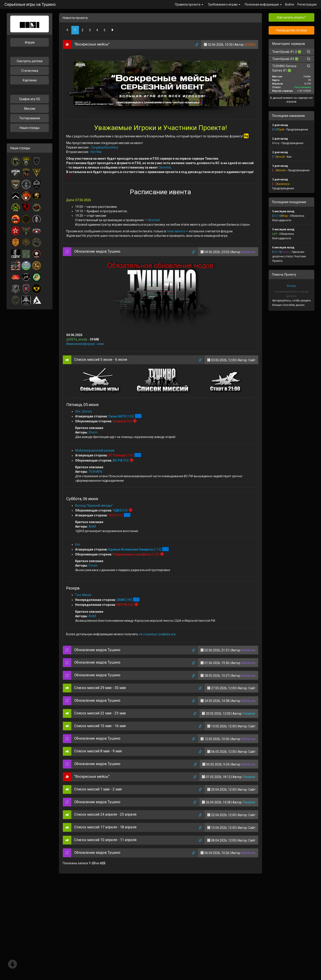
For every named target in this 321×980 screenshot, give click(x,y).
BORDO (250, 45)
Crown (93, 565)
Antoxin (281, 170)
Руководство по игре (292, 30)
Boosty (291, 286)
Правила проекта (189, 4)
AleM (92, 526)
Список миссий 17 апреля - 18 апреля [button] (105, 827)
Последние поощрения (289, 202)
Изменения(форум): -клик (85, 344)
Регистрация (307, 4)
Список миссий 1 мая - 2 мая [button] (98, 789)
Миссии (30, 109)
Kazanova (283, 184)
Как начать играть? (291, 17)
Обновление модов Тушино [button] (97, 251)
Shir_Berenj (83, 411)
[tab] (160, 45)
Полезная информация (263, 4)
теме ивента (176, 231)
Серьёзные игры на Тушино (30, 4)
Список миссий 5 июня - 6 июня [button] (101, 360)
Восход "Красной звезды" (94, 505)
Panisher (249, 714)
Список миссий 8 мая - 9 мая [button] (98, 751)
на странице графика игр (157, 634)
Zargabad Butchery (105, 147)
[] (275, 130)
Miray (284, 216)
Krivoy (276, 143)
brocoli (281, 157)
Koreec (285, 252)
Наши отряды (30, 128)
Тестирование (30, 118)
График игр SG (30, 99)
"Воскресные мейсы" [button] (92, 44)
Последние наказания (288, 116)
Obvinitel (165, 167)
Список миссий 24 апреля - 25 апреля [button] (105, 814)
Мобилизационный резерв (95, 450)
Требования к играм (224, 4)
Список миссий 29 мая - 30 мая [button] (100, 688)
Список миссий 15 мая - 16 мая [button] (100, 726)
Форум (30, 42)
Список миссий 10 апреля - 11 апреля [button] (105, 840)
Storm (93, 432)
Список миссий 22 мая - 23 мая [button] (100, 713)
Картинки (30, 80)
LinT (275, 234)
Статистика (30, 71)
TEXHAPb (95, 472)
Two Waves (83, 595)
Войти (290, 4)
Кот (78, 545)
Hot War (96, 152)
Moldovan (249, 252)
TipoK (281, 130)
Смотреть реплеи (30, 61)
